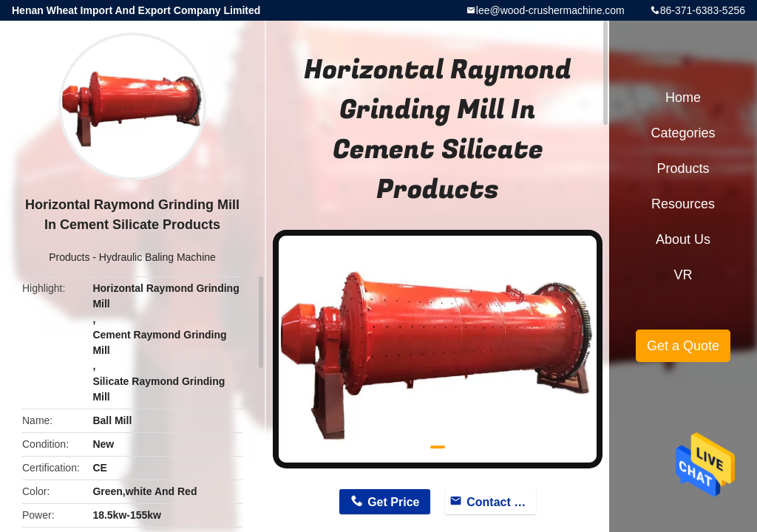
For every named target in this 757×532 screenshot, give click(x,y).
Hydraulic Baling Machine (157, 257)
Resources (683, 204)
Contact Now (501, 502)
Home (683, 98)
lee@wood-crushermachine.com (550, 10)
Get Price (393, 502)
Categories (683, 133)
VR (683, 275)
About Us (683, 239)
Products (69, 257)
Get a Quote (683, 346)
